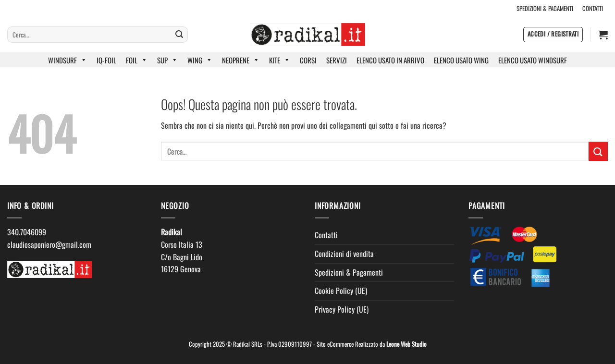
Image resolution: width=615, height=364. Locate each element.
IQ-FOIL (106, 60)
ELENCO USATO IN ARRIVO (390, 60)
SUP (167, 60)
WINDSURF (68, 60)
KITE (280, 60)
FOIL (137, 60)
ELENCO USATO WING (461, 60)
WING (200, 60)
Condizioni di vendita (344, 254)
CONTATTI (593, 8)
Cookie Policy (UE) (341, 291)
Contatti (326, 235)
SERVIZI (337, 60)
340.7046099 (27, 232)
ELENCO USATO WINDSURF (533, 60)
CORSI (308, 60)
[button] (553, 35)
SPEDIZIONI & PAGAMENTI (545, 8)
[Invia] (179, 35)
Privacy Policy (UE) (342, 309)
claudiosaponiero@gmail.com (49, 244)
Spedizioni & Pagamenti (349, 272)
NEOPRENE (241, 60)
